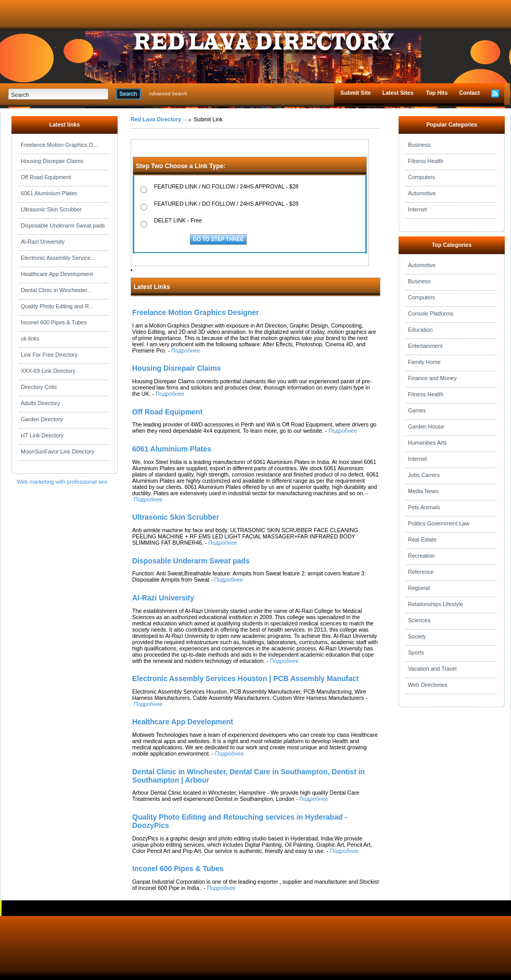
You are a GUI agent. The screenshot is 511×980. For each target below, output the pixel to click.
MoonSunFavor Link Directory (58, 451)
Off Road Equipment (46, 177)
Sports (416, 652)
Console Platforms (431, 313)
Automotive (422, 193)
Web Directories (428, 685)
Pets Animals (424, 507)
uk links (30, 338)
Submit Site (356, 93)
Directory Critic (39, 387)
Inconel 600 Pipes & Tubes (54, 322)
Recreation (421, 556)
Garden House (426, 426)
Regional (419, 588)
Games (417, 410)
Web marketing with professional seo (62, 482)
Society (417, 636)
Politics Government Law (439, 523)
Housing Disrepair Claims (52, 161)
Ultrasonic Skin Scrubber (51, 209)
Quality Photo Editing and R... (57, 306)
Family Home (424, 362)
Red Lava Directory (156, 119)
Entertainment (425, 346)
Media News (423, 491)
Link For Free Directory (49, 355)
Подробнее (186, 350)
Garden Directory (42, 419)
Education (420, 330)
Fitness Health (426, 161)
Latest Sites (398, 93)
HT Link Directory (42, 435)
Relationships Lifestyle (436, 604)
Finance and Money (432, 378)
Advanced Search (168, 94)
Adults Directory (40, 403)
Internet (417, 209)
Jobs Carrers (424, 475)
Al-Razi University (43, 242)
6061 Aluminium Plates (49, 193)
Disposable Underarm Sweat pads (63, 225)
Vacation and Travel (432, 669)
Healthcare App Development (57, 274)
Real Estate (422, 539)
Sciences (419, 620)
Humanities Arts (427, 443)
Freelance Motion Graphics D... (59, 145)
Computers (421, 177)
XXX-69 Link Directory (48, 371)
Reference (421, 572)
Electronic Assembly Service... (58, 258)
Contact (469, 93)
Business (419, 145)
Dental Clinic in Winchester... (56, 290)
